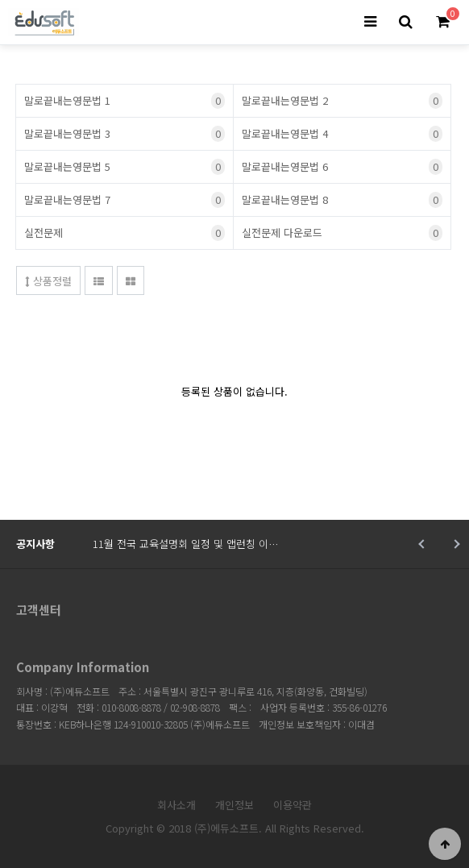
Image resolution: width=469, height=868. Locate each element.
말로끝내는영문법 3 (125, 134)
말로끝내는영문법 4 (342, 134)
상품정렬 (48, 281)
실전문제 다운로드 (342, 233)
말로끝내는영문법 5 (125, 167)
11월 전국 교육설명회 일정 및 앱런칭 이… (185, 544)
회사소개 (176, 805)
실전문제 (125, 233)
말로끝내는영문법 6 (342, 167)
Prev (423, 544)
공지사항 (35, 544)
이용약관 (293, 805)
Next (455, 544)
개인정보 (234, 805)
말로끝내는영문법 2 (342, 101)
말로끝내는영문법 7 (125, 200)
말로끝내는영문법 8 (342, 200)
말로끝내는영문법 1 (125, 101)
